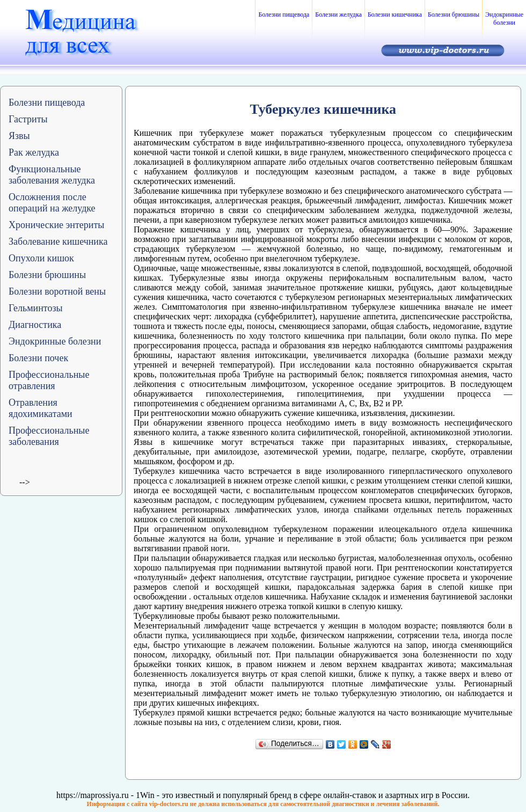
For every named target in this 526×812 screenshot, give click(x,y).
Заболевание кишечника (58, 242)
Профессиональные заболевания (49, 436)
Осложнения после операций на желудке (52, 203)
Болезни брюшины (454, 14)
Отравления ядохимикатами (41, 408)
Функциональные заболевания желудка (52, 175)
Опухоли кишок (41, 258)
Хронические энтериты (56, 225)
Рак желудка (34, 152)
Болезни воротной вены (57, 291)
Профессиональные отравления (49, 380)
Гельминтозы (36, 308)
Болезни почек (38, 358)
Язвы (19, 136)
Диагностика (35, 325)
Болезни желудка (338, 14)
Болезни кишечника (395, 14)
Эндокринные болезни (504, 19)
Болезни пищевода (284, 14)
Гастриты (28, 119)
